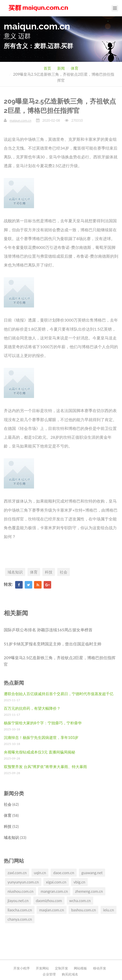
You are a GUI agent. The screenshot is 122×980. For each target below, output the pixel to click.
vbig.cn (80, 882)
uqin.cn (40, 873)
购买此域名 (70, 974)
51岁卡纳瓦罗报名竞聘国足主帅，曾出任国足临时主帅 (53, 644)
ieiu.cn (109, 910)
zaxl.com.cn (17, 873)
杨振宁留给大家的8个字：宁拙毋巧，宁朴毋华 (43, 723)
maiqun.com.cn (20, 120)
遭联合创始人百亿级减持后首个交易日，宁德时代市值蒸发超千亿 (59, 694)
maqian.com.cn (51, 910)
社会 (64, 572)
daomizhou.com (49, 901)
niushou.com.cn (21, 891)
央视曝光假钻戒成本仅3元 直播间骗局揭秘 (39, 752)
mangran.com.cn (54, 891)
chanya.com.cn (20, 919)
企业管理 (49, 974)
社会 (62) (11, 804)
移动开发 (100, 968)
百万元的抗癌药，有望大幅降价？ (32, 708)
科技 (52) (11, 826)
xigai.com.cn (56, 882)
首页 (47, 68)
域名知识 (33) (15, 837)
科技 (49, 572)
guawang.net (92, 873)
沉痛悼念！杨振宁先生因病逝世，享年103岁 (41, 737)
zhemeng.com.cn (89, 891)
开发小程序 (22, 968)
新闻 (61, 68)
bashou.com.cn (83, 910)
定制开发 (62, 968)
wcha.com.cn (80, 901)
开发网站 (42, 968)
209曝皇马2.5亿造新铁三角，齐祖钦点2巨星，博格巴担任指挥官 (60, 661)
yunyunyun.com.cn (23, 882)
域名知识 (15, 572)
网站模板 (80, 968)
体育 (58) (11, 815)
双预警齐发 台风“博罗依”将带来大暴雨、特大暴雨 (45, 767)
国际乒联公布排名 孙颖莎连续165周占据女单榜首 (48, 630)
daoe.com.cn (64, 873)
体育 (75, 68)
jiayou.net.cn (18, 901)
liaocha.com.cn (20, 910)
